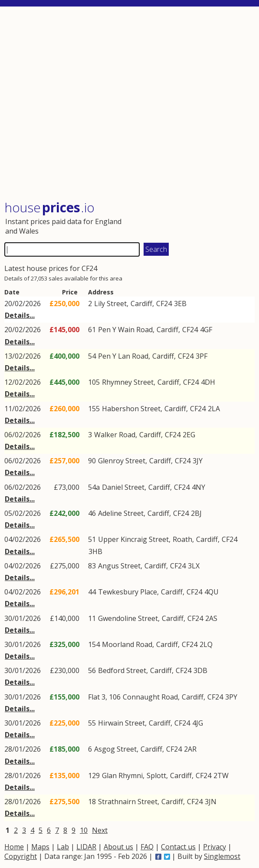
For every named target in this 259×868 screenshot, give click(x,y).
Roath (182, 539)
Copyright (21, 856)
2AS (211, 618)
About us (118, 847)
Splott (156, 776)
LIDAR (86, 847)
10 (84, 830)
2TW (221, 776)
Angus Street (119, 566)
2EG (189, 435)
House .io (49, 207)
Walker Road (115, 435)
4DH (208, 382)
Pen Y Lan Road (123, 356)
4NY (198, 487)
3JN (211, 802)
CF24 (164, 304)
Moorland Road (127, 644)
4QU (211, 592)
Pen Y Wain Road (125, 330)
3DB (200, 670)
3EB (180, 304)
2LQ (206, 644)
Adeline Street (121, 513)
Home (14, 847)
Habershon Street (131, 409)
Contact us (178, 847)
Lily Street (110, 304)
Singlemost (222, 856)
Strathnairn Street (128, 802)
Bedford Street (122, 670)
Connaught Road (150, 697)
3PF (202, 356)
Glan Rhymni (122, 776)
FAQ (147, 847)
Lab (63, 847)
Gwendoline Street (128, 618)
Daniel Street (123, 487)
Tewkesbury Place (128, 592)
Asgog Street (115, 749)
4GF (206, 330)
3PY (231, 697)
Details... (20, 315)
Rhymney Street (128, 382)
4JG (198, 723)
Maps (40, 847)
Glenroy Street (122, 461)
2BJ (196, 513)
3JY (198, 461)
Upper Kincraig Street (133, 539)
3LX (194, 566)
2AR (190, 749)
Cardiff (141, 304)
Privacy (215, 847)
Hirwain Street (121, 723)
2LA (214, 409)
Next (100, 830)
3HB (95, 551)
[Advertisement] (129, 104)
